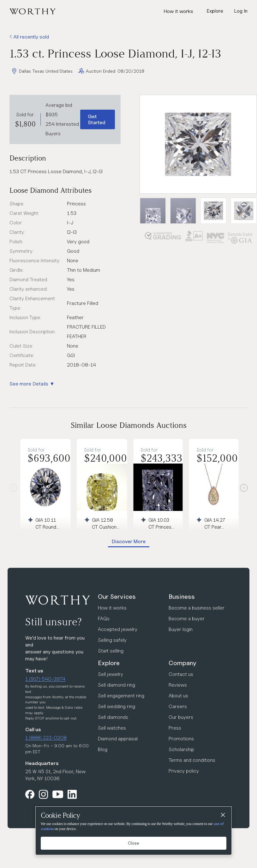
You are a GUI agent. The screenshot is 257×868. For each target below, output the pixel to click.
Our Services (117, 597)
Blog (103, 749)
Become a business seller (197, 608)
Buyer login (181, 629)
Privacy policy (184, 771)
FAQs (104, 619)
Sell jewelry (111, 674)
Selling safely (112, 640)
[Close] (223, 816)
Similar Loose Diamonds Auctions (129, 425)
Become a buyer (187, 619)
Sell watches (112, 728)
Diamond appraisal (118, 739)
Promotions (181, 739)
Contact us (181, 674)
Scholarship (181, 749)
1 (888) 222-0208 (46, 738)
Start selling (111, 651)
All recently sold (29, 37)
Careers (178, 706)
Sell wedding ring (117, 706)
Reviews (178, 685)
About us (178, 696)
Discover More (129, 541)
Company (182, 663)
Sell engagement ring (121, 696)
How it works (178, 11)
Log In (241, 11)
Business (182, 597)
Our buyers (181, 717)
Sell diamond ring (117, 685)
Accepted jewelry (118, 629)
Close (134, 843)
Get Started (97, 119)
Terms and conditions (192, 760)
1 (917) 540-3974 (45, 679)
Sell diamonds (113, 717)
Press (175, 728)
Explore (109, 663)
